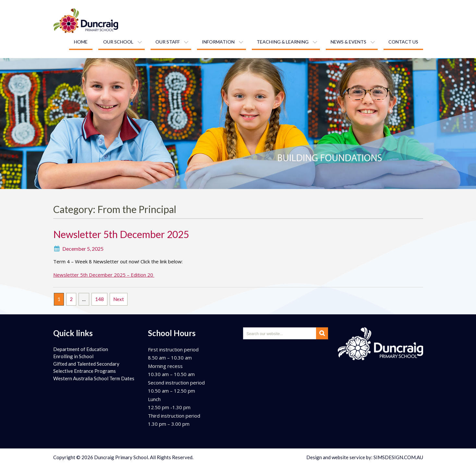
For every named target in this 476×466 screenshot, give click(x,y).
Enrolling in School (73, 356)
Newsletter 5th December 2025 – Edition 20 (104, 275)
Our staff (168, 42)
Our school (118, 42)
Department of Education (81, 349)
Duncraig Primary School (121, 457)
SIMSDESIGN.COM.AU (398, 457)
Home (81, 42)
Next (119, 299)
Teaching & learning (283, 42)
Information (218, 42)
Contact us (403, 42)
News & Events (348, 42)
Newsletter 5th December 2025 (121, 234)
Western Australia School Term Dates (94, 378)
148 (99, 299)
